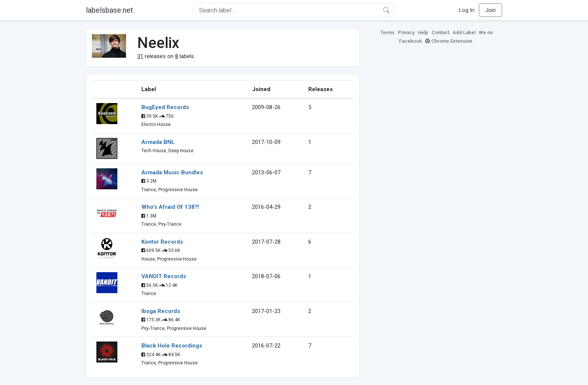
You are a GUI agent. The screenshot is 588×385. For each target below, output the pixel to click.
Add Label (464, 32)
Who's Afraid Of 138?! (170, 207)
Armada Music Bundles (172, 172)
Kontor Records (162, 242)
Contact (440, 32)
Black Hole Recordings (172, 346)
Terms (387, 32)
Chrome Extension (449, 41)
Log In (467, 10)
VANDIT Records (164, 276)
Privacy (406, 32)
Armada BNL (158, 142)
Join (490, 10)
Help (423, 32)
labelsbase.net (109, 10)
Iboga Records (161, 311)
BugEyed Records (165, 107)
